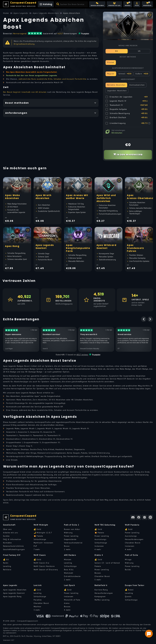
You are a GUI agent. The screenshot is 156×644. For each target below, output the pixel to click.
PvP (35, 546)
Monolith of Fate (72, 600)
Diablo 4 (99, 555)
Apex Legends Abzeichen (15, 590)
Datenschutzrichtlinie (13, 546)
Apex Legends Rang (12, 596)
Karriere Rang (101, 590)
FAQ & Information (12, 539)
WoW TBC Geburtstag (105, 525)
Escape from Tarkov (135, 585)
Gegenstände (70, 539)
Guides (6, 536)
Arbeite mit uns (11, 533)
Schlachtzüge (40, 539)
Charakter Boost (133, 543)
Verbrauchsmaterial (73, 543)
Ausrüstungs (100, 539)
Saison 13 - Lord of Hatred (107, 563)
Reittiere (7, 570)
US (139, 51)
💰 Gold (37, 529)
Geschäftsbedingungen (14, 549)
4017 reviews (82, 355)
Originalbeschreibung (24, 44)
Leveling (7, 566)
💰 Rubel (129, 590)
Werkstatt (69, 573)
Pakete (98, 566)
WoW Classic (40, 555)
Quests (128, 596)
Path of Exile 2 (72, 525)
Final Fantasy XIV (12, 555)
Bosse (67, 546)
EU (117, 51)
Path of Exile (132, 555)
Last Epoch (69, 585)
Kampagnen (100, 596)
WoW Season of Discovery (46, 570)
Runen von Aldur (72, 529)
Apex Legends (10, 585)
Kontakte (7, 543)
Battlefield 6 (101, 585)
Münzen (68, 559)
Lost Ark (38, 585)
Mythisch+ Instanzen (43, 543)
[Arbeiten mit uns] (114, 4)
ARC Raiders (70, 555)
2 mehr (67, 549)
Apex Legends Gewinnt (14, 593)
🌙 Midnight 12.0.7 (43, 533)
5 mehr (98, 580)
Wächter (38, 607)
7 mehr (37, 549)
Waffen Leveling (102, 600)
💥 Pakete (38, 536)
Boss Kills (69, 570)
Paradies (38, 600)
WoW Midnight (41, 525)
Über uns (7, 529)
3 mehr (37, 610)
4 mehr (98, 549)
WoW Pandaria (132, 525)
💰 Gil (6, 559)
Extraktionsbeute (72, 576)
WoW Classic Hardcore (44, 566)
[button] (137, 4)
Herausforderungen (134, 539)
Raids (6, 563)
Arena (67, 603)
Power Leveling (71, 536)
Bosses (98, 573)
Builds (128, 570)
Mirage (128, 559)
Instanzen (99, 546)
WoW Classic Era (41, 563)
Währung (68, 533)
